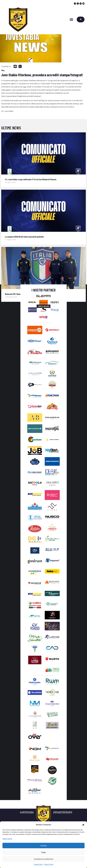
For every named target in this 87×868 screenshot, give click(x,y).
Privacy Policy (49, 864)
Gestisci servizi (7, 839)
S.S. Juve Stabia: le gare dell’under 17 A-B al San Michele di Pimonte (31, 179)
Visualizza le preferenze (44, 859)
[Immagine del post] (43, 153)
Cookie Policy (38, 864)
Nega (43, 852)
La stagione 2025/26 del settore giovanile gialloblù (24, 237)
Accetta (43, 846)
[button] (83, 825)
